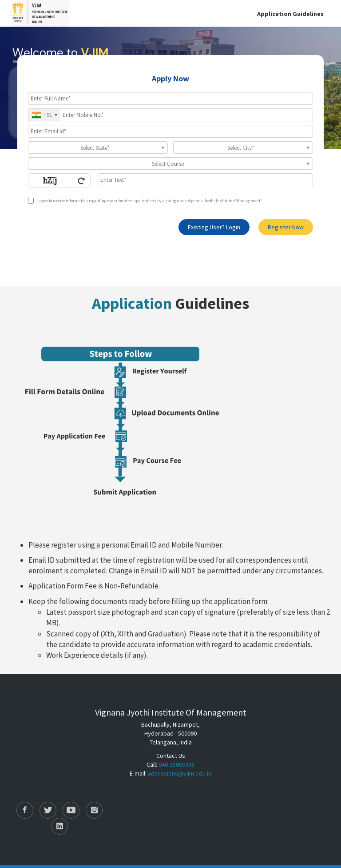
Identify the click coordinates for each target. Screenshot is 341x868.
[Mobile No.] (170, 115)
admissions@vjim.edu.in (180, 773)
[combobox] (44, 115)
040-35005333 (176, 764)
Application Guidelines (290, 14)
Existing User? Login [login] (214, 227)
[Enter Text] (205, 180)
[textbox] (98, 148)
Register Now (286, 227)
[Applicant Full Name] (170, 98)
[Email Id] (170, 131)
